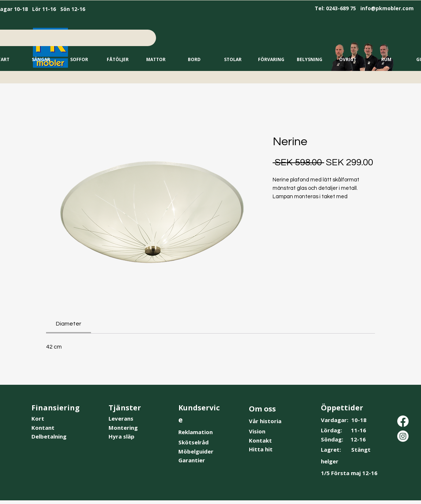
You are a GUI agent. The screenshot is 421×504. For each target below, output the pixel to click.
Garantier (192, 460)
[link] (69, 324)
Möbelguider (196, 451)
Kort (38, 418)
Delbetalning (49, 436)
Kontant (43, 428)
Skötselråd (194, 442)
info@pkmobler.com (387, 8)
